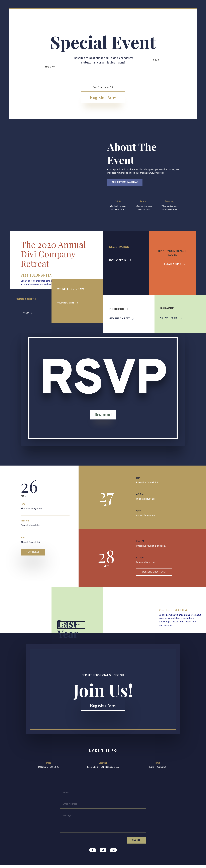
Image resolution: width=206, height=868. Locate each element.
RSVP (26, 313)
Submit (136, 840)
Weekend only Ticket (154, 572)
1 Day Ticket (33, 552)
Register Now (103, 97)
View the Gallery (119, 319)
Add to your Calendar (125, 182)
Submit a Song (173, 264)
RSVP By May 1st (118, 260)
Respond (103, 424)
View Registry (66, 311)
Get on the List (170, 318)
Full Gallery (71, 625)
